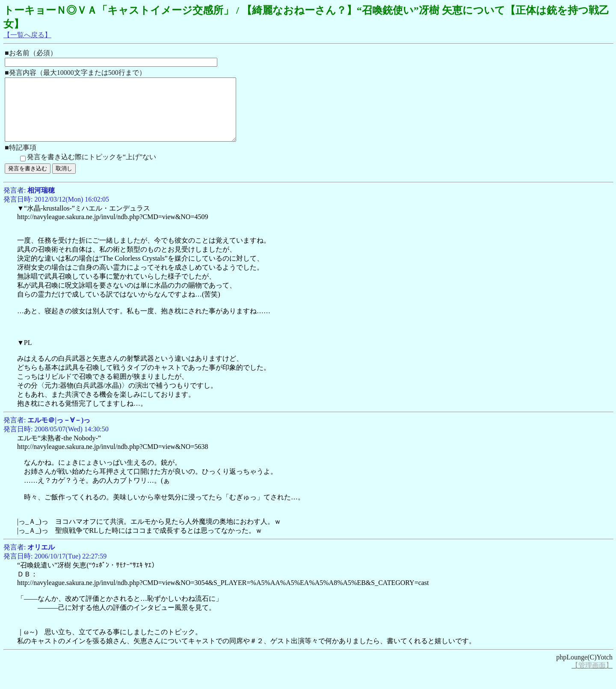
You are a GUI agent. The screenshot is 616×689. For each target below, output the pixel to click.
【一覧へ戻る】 (27, 35)
